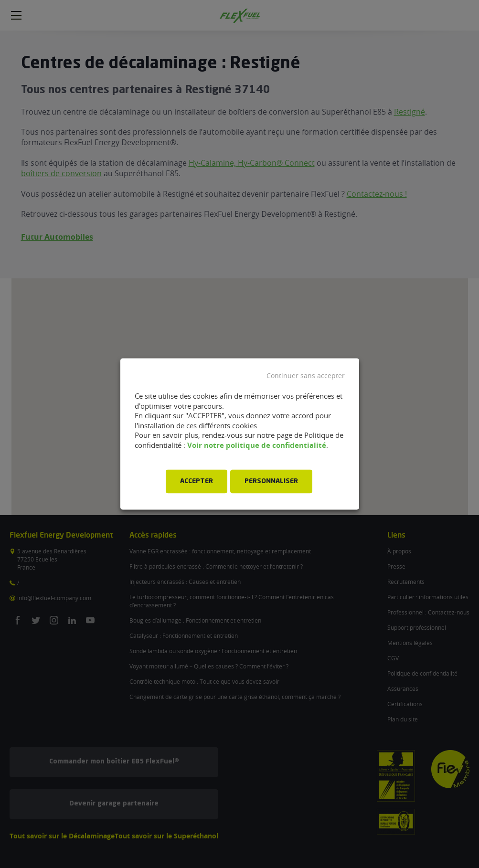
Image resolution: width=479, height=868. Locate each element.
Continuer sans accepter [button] (306, 376)
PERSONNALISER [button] (271, 482)
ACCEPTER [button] (197, 482)
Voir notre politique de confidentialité (257, 445)
